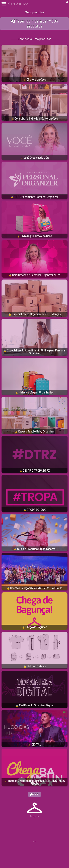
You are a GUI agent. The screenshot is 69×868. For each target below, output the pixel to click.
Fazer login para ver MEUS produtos (34, 24)
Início (34, 794)
